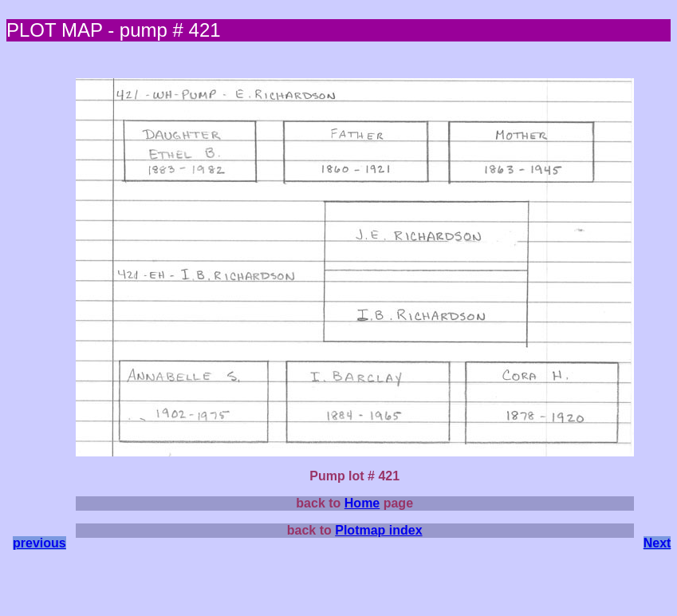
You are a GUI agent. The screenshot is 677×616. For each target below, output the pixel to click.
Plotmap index (378, 530)
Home (362, 503)
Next (657, 543)
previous (39, 543)
